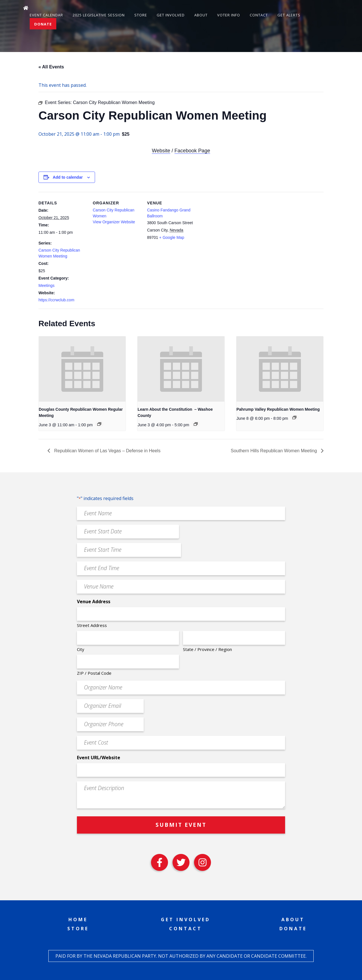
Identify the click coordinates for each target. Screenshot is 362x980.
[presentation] (82, 369)
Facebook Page (192, 151)
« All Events (51, 67)
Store (141, 15)
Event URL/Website (99, 758)
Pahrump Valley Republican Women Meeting (278, 409)
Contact (259, 15)
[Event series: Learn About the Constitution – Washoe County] (196, 424)
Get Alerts (289, 15)
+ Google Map (172, 237)
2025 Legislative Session (99, 15)
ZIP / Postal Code (94, 673)
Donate (43, 24)
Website (161, 151)
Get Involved (171, 15)
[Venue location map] (231, 231)
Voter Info (229, 15)
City (81, 649)
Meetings (47, 285)
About (201, 15)
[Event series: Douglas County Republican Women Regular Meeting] (99, 424)
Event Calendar (46, 15)
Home (78, 920)
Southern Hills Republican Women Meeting (274, 451)
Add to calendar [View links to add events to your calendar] (68, 177)
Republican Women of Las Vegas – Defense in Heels (107, 451)
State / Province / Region (207, 649)
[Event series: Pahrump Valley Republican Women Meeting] (294, 417)
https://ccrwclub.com (56, 300)
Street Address (92, 625)
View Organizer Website (114, 222)
